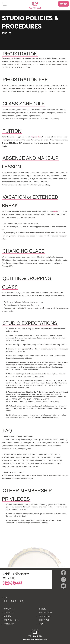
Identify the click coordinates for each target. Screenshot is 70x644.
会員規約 (7, 616)
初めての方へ (9, 609)
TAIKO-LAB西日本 (46, 613)
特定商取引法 (9, 624)
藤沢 (21, 601)
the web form (57, 211)
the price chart (36, 137)
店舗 (6, 598)
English (42, 624)
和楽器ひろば (44, 620)
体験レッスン (9, 613)
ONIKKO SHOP (45, 616)
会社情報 (42, 609)
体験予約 (63, 4)
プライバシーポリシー (12, 620)
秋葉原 (14, 601)
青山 (6, 601)
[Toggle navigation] (5, 4)
